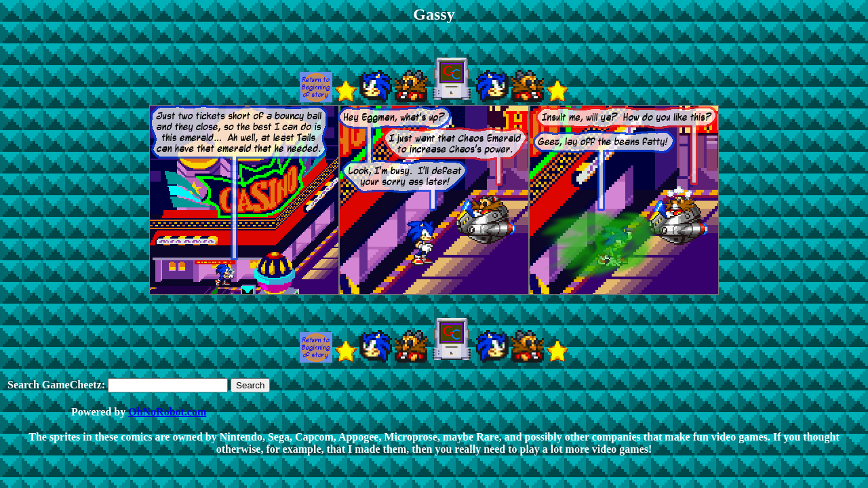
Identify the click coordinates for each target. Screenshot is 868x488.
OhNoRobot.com (167, 412)
